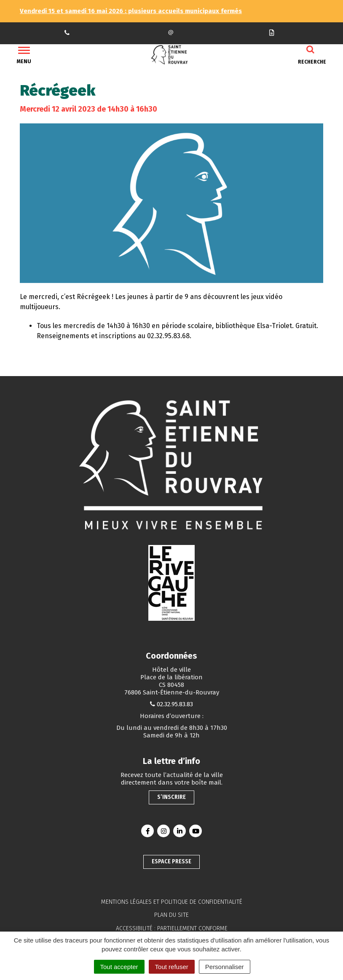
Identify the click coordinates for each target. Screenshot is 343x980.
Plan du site (171, 915)
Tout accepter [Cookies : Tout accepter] (119, 967)
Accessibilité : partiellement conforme (172, 928)
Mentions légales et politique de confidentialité (172, 902)
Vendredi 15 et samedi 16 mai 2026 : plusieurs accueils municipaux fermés (131, 11)
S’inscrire (171, 797)
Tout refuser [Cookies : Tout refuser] (172, 967)
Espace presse (171, 861)
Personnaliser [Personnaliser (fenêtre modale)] (225, 967)
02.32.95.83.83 (175, 704)
